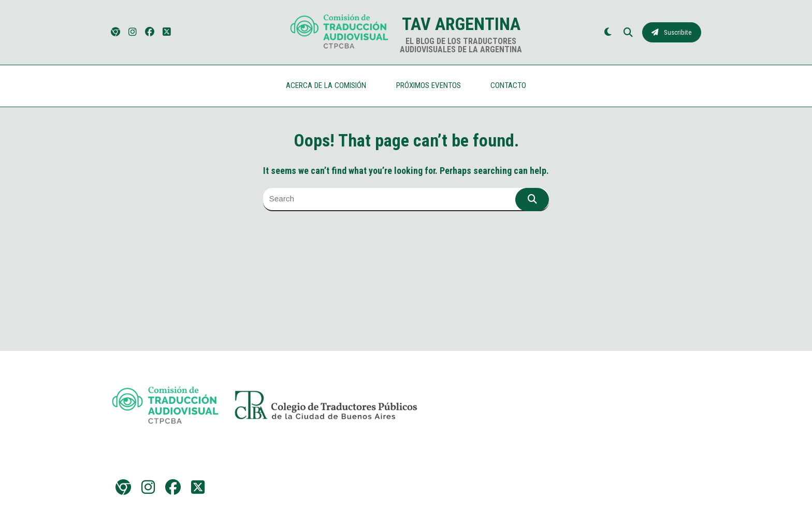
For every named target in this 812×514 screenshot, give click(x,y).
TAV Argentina (461, 24)
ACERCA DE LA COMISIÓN (326, 85)
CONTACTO (508, 85)
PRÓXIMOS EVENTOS (429, 85)
